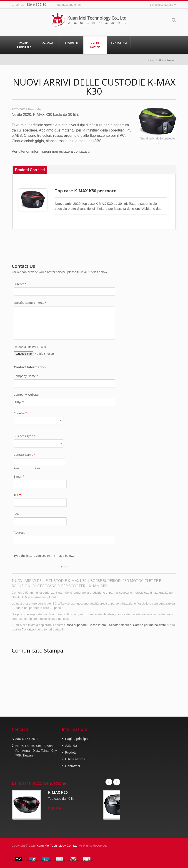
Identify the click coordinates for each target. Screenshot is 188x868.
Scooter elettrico (120, 625)
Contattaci (119, 43)
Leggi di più (56, 808)
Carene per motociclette (149, 625)
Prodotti (71, 43)
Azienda (48, 43)
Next (117, 782)
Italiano (169, 5)
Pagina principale (24, 45)
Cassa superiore (76, 625)
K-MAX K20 (58, 792)
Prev (109, 782)
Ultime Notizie (95, 45)
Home (150, 60)
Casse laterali (98, 625)
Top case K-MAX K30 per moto (86, 191)
